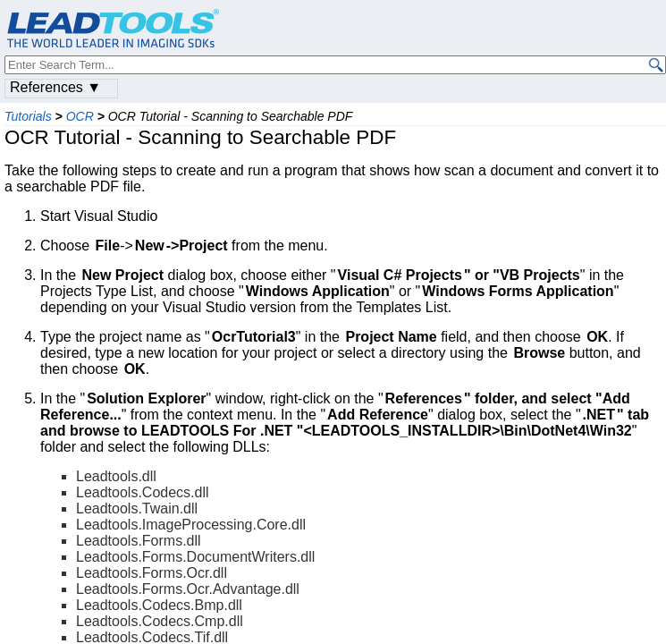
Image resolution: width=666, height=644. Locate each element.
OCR (80, 116)
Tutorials (28, 116)
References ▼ (55, 87)
